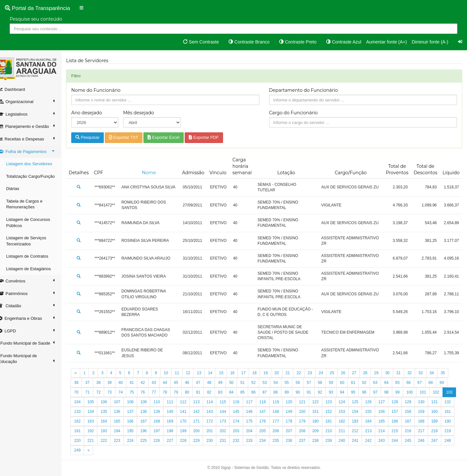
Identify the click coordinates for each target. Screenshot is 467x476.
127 (401, 402)
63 (382, 383)
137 (163, 412)
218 (123, 441)
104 (97, 402)
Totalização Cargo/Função (37, 176)
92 (326, 392)
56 (304, 383)
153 (375, 412)
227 (242, 441)
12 (195, 373)
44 (171, 383)
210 (388, 431)
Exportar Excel (170, 137)
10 (172, 373)
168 (203, 421)
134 (123, 412)
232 (309, 441)
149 (322, 412)
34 (438, 373)
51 (249, 383)
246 (123, 450)
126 (388, 402)
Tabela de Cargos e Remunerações (31, 204)
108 (150, 402)
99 (404, 392)
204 (309, 431)
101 (429, 392)
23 (316, 373)
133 (110, 412)
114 (229, 402)
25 (338, 373)
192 (150, 431)
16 (239, 373)
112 (203, 402)
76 (149, 392)
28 (371, 373)
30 (394, 373)
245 (110, 450)
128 (414, 402)
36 (83, 383)
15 (228, 373)
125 (375, 402)
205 (322, 431)
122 (335, 402)
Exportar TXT (130, 137)
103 (84, 402)
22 (305, 373)
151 (348, 412)
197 (216, 431)
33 (427, 373)
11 (183, 373)
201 (269, 431)
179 (348, 421)
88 (282, 392)
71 (94, 392)
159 (84, 421)
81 (204, 392)
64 (393, 383)
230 (282, 441)
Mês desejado (144, 113)
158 (441, 412)
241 (428, 441)
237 (375, 441)
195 (190, 431)
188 (97, 431)
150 (335, 412)
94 (349, 392)
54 (282, 383)
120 (309, 402)
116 (256, 402)
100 (416, 392)
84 (238, 392)
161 (110, 421)
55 (293, 383)
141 (216, 412)
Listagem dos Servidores (36, 164)
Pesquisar (94, 137)
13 (205, 373)
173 (269, 421)
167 (190, 421)
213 (428, 431)
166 (176, 421)
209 (375, 431)
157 (428, 412)
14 (216, 373)
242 (441, 441)
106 (123, 402)
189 (110, 431)
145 (269, 412)
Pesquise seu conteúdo (36, 19)
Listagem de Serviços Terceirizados (33, 241)
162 (123, 421)
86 (260, 392)
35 (449, 373)
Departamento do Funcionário (307, 90)
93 (337, 392)
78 (171, 392)
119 (296, 402)
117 (269, 402)
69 (448, 383)
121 (322, 402)
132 (97, 412)
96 (370, 392)
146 (282, 412)
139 (190, 412)
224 (203, 441)
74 (127, 392)
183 (401, 421)
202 (282, 431)
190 (123, 431)
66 (415, 383)
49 (227, 383)
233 (322, 441)
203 (296, 431)
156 (414, 412)
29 (383, 373)
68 (437, 383)
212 (414, 431)
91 (315, 392)
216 (97, 441)
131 (84, 412)
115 (242, 402)
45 (182, 383)
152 (362, 412)
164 (150, 421)
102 (443, 392)
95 (360, 392)
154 (388, 412)
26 (350, 373)
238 (388, 441)
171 (242, 421)
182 (388, 421)
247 (137, 450)
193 (163, 431)
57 (315, 383)
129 (428, 402)
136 (150, 412)
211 (401, 431)
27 (360, 373)
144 (256, 412)
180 (362, 421)
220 (150, 441)
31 (405, 373)
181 (375, 421)
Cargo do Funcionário (297, 113)
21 (294, 373)
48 (215, 383)
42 (149, 383)
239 (401, 441)
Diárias (19, 189)
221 (163, 441)
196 (203, 431)
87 (271, 392)
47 (204, 383)
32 (416, 373)
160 (97, 421)
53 (271, 383)
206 (335, 431)
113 (216, 402)
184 (414, 421)
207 (348, 431)
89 (293, 392)
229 (269, 441)
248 (150, 450)
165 (163, 421)
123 (348, 402)
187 (84, 431)
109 (163, 402)
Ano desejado (93, 113)
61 (360, 383)
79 (182, 392)
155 (401, 412)
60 (349, 383)
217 (110, 441)
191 (137, 431)
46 (194, 383)
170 (229, 421)
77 (160, 392)
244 (97, 450)
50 (238, 383)
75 (138, 392)
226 (229, 441)
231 (296, 441)
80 (194, 392)
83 (227, 392)
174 (282, 421)
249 (163, 450)
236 (362, 441)
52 (260, 383)
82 (215, 392)
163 (137, 421)
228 (256, 441)
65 (404, 383)
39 (116, 383)
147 (296, 412)
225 (216, 441)
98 (393, 392)
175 (296, 421)
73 (116, 392)
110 (176, 402)
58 (326, 383)
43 (160, 383)
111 (190, 402)
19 (272, 373)
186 (441, 421)
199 (242, 431)
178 (335, 421)
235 (348, 441)
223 (190, 441)
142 (229, 412)
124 (362, 402)
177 (322, 421)
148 (309, 412)
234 (335, 441)
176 (309, 421)
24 (327, 373)
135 (137, 412)
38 (105, 383)
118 (282, 402)
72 (105, 392)
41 (138, 383)
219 (137, 441)
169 (216, 421)
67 (426, 383)
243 (84, 450)
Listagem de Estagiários (35, 269)
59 (337, 383)
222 (176, 441)
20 (283, 373)
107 (137, 402)
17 (250, 373)
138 (176, 412)
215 (84, 441)
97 (382, 392)
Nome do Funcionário (102, 90)
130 (441, 402)
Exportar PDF (210, 137)
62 (370, 383)
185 (428, 421)
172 (256, 421)
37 (94, 383)
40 (127, 383)
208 (362, 431)
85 (249, 392)
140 (203, 412)
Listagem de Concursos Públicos (35, 223)
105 (110, 402)
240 (414, 441)
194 (176, 431)
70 (83, 392)
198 (229, 431)
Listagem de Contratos (34, 256)
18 (261, 373)
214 (441, 431)
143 (242, 412)
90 (304, 392)
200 (256, 431)
